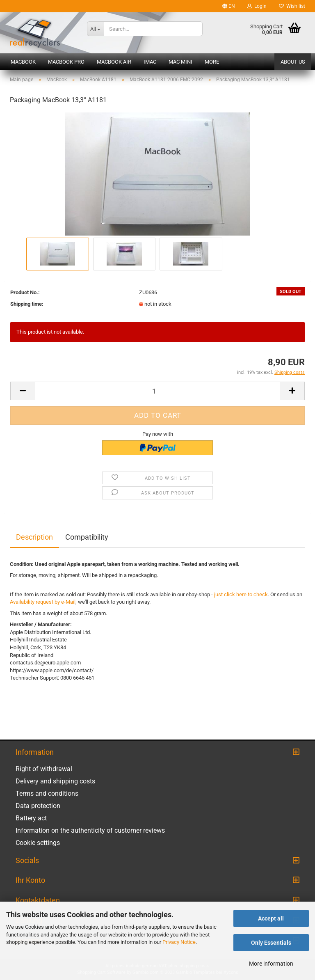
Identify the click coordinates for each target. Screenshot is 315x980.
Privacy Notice (179, 942)
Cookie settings (38, 843)
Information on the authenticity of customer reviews (90, 830)
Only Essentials (271, 943)
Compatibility (87, 537)
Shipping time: (27, 304)
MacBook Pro (66, 62)
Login (257, 6)
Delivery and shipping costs (55, 781)
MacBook (23, 62)
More (212, 62)
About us (293, 62)
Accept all (271, 918)
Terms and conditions (47, 793)
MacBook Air (114, 62)
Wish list (292, 6)
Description (34, 537)
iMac (150, 62)
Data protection (38, 806)
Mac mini (180, 62)
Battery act (31, 818)
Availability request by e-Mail (43, 602)
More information (271, 964)
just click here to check (241, 594)
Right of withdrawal (44, 769)
